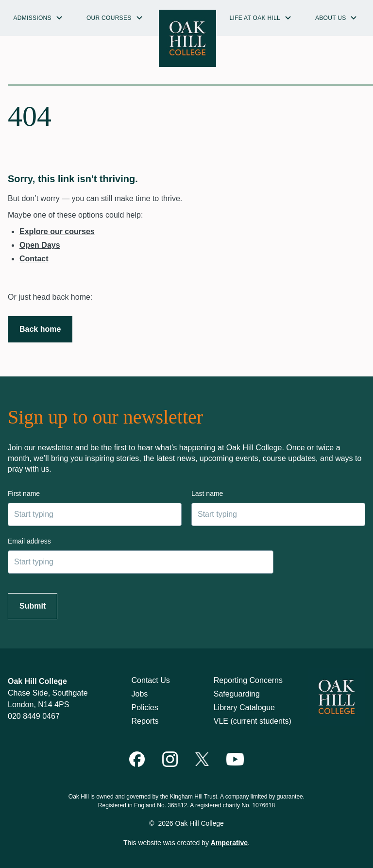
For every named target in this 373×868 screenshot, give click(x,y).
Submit (33, 606)
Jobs (140, 694)
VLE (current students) (253, 721)
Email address (29, 541)
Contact (34, 259)
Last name (207, 494)
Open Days (40, 245)
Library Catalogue (244, 707)
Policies (145, 707)
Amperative (229, 843)
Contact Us (151, 680)
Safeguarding (237, 694)
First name (24, 494)
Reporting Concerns (248, 680)
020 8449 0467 (34, 716)
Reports (145, 721)
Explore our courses (57, 231)
